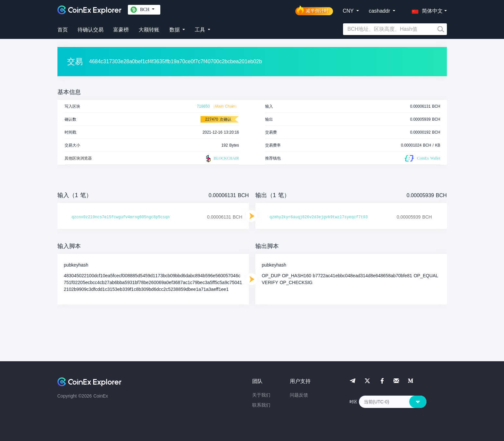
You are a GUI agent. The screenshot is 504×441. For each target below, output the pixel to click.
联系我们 (261, 405)
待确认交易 (91, 30)
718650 (203, 106)
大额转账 (149, 30)
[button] (426, 10)
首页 (63, 30)
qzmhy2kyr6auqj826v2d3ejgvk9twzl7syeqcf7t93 (319, 217)
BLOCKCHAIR (222, 159)
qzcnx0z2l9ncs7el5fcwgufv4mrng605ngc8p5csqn (121, 217)
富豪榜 (121, 30)
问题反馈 (299, 395)
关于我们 (261, 395)
